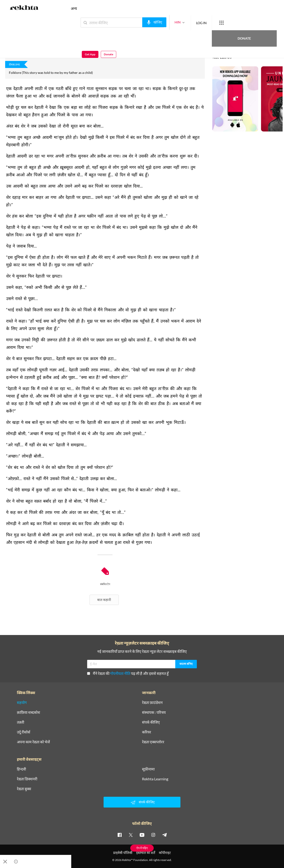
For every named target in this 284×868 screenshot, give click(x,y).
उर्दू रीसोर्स (24, 732)
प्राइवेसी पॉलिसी (123, 853)
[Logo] (24, 8)
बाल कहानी (104, 600)
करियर (147, 732)
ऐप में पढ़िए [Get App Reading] (142, 848)
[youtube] (142, 835)
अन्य (74, 8)
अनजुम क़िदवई (14, 33)
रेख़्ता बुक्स (24, 789)
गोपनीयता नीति (120, 673)
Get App (254, 23)
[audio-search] (137, 22)
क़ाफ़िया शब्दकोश (28, 712)
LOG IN (184, 22)
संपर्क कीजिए (151, 722)
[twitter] (131, 835)
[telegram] (164, 835)
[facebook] (120, 835)
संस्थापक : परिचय (154, 712)
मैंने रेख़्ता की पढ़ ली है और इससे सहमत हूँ (128, 673)
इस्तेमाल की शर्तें (146, 853)
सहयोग (22, 703)
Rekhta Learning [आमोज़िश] (155, 779)
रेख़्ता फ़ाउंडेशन (152, 703)
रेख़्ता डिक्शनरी (27, 779)
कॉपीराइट (165, 853)
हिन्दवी (21, 769)
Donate (229, 22)
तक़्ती (21, 722)
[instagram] (153, 835)
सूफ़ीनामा (148, 769)
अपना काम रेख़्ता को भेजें (33, 742)
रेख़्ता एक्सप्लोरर (153, 742)
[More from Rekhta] (204, 23)
